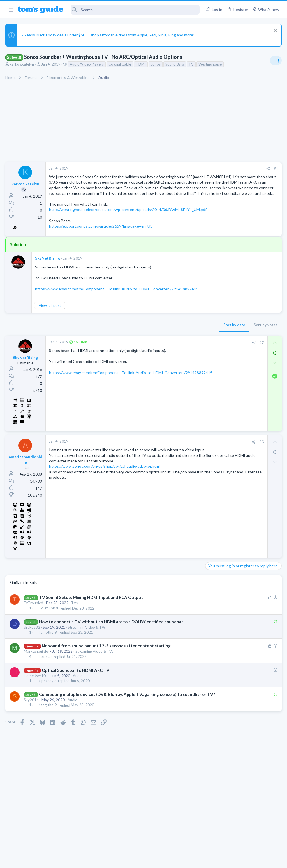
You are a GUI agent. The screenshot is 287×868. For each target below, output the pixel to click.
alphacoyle (48, 714)
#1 (186, 168)
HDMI (141, 64)
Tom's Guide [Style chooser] (241, 837)
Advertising (83, 860)
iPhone (213, 534)
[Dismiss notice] (274, 31)
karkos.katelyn (22, 64)
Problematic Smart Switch (239, 491)
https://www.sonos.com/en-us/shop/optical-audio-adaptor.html (105, 504)
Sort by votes (176, 352)
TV (191, 64)
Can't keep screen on (226, 432)
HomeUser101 (36, 709)
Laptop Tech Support (225, 420)
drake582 (32, 660)
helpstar (46, 689)
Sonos (156, 64)
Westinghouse (210, 64)
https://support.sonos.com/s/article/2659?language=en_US (101, 248)
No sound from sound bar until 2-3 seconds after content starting (107, 679)
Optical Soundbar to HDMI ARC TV (76, 703)
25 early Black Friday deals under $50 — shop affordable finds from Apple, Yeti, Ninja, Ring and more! (108, 35)
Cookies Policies (122, 860)
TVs (75, 630)
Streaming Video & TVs (87, 660)
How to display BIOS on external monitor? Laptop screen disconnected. (237, 400)
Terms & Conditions (197, 860)
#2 (172, 369)
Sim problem (227, 518)
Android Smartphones (225, 566)
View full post (50, 332)
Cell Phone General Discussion (232, 447)
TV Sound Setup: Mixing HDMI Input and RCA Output (91, 624)
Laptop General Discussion (229, 383)
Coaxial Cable (120, 64)
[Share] (178, 169)
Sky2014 (32, 739)
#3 (172, 469)
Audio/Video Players (87, 64)
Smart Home (218, 507)
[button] (11, 10)
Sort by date (144, 352)
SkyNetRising (48, 280)
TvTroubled (34, 630)
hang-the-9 (48, 665)
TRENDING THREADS (216, 333)
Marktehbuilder (37, 684)
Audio (78, 709)
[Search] (135, 10)
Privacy (158, 860)
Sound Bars (175, 64)
